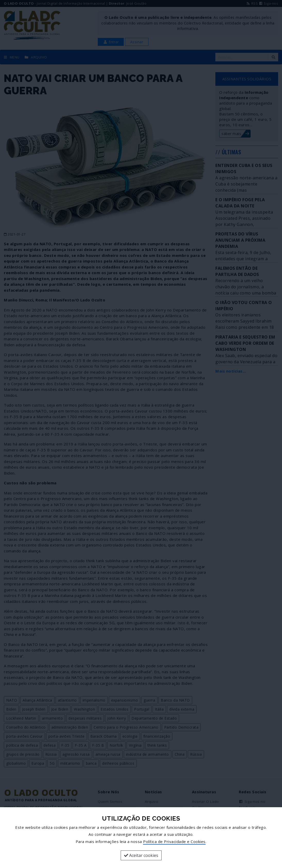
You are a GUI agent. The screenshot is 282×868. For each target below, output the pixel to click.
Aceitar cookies (141, 855)
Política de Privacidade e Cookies (174, 841)
